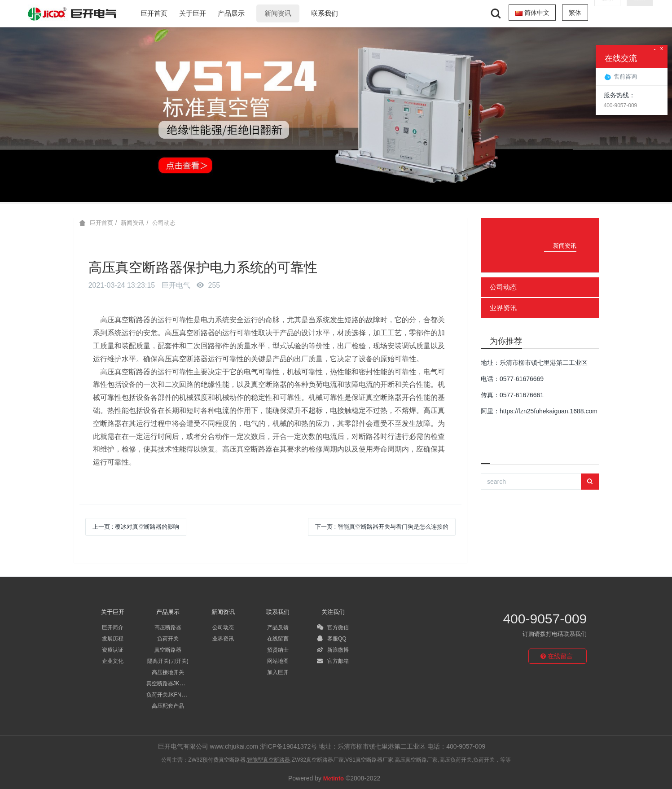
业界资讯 (503, 308)
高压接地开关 (168, 672)
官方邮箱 (333, 661)
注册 (640, 13)
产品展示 (231, 13)
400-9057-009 (545, 619)
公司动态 (164, 223)
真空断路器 (168, 650)
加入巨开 (278, 672)
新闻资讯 (278, 13)
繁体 (575, 13)
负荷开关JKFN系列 (169, 695)
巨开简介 (113, 627)
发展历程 (113, 639)
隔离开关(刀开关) (168, 661)
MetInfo (334, 778)
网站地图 (278, 661)
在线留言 (278, 639)
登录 (607, 13)
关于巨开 (193, 13)
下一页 (382, 527)
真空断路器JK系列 (168, 684)
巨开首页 (154, 13)
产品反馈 (278, 627)
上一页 (136, 527)
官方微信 (333, 627)
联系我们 (325, 13)
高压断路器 (168, 627)
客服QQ (332, 639)
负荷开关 (168, 639)
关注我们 (333, 612)
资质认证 (113, 650)
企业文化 (113, 661)
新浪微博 (333, 650)
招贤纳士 (278, 650)
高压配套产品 (168, 706)
